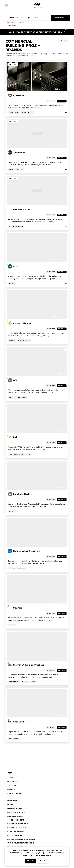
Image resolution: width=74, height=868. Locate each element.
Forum (10, 805)
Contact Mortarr (15, 793)
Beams (11, 170)
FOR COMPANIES (14, 782)
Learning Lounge (15, 809)
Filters (64, 41)
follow (52, 101)
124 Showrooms (60, 317)
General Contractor (16, 454)
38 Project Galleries (59, 715)
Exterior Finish (14, 113)
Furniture (22, 397)
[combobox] (61, 18)
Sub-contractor (14, 739)
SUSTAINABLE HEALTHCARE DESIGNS (21, 839)
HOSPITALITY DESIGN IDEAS (18, 824)
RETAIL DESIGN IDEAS (16, 832)
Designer (21, 568)
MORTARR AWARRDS (15, 816)
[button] (7, 5)
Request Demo (11, 25)
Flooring (12, 340)
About (10, 778)
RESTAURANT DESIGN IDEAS (18, 828)
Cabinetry (19, 170)
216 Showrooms (60, 260)
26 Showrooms (60, 146)
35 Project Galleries (59, 431)
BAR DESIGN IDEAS (15, 835)
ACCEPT (30, 861)
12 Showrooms (60, 89)
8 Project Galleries (59, 203)
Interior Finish (27, 113)
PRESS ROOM (12, 801)
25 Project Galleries (59, 545)
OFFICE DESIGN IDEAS (16, 820)
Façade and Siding (29, 682)
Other (29, 454)
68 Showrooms (60, 374)
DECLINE (43, 861)
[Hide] (67, 30)
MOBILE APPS (12, 789)
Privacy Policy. (45, 855)
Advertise (12, 786)
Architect (12, 568)
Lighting (12, 283)
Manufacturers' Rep (16, 226)
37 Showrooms (60, 601)
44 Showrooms (60, 488)
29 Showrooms (60, 659)
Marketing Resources (17, 812)
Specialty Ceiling (24, 340)
